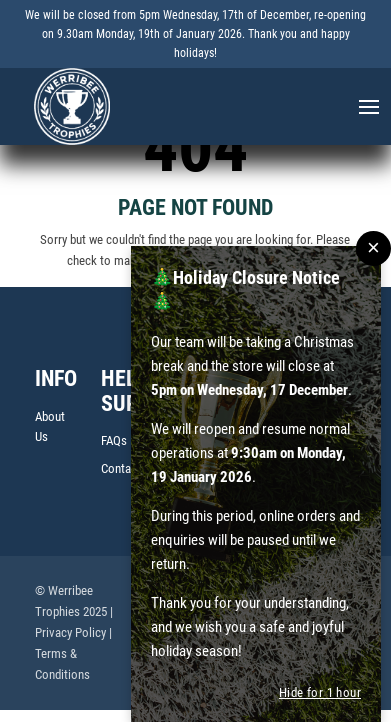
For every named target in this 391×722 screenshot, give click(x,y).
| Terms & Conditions (73, 655)
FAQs (114, 442)
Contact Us (129, 470)
